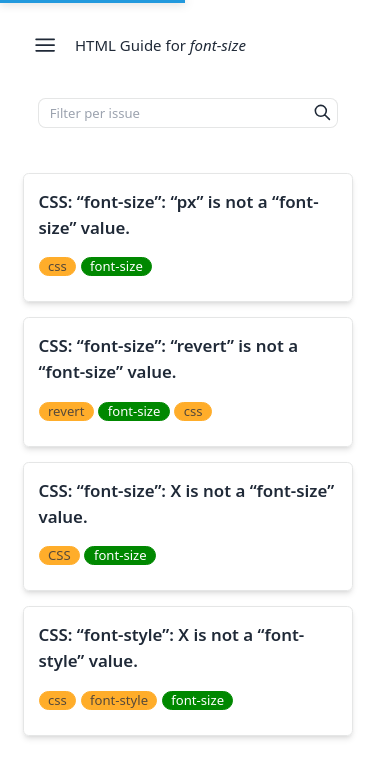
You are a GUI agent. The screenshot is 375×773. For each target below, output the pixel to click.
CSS (59, 555)
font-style (119, 700)
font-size (116, 266)
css (57, 266)
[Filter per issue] (173, 113)
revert (66, 411)
